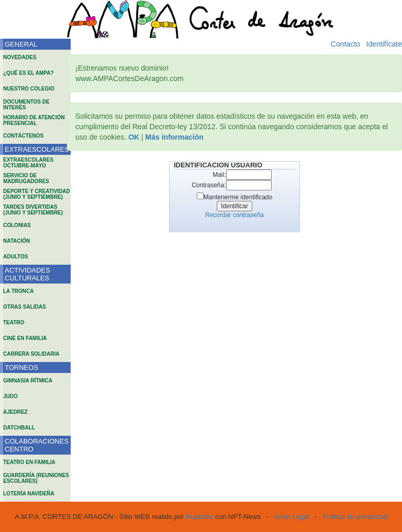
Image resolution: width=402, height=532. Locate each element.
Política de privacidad (355, 517)
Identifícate (384, 44)
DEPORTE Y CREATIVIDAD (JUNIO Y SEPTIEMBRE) (37, 194)
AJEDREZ (15, 412)
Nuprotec (200, 517)
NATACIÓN (16, 241)
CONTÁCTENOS (23, 136)
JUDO (10, 396)
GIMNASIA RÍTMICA (28, 381)
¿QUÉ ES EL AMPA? (29, 73)
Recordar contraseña (234, 215)
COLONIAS (17, 225)
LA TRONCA (19, 291)
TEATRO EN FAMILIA (29, 462)
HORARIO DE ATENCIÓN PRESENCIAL (34, 120)
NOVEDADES (20, 57)
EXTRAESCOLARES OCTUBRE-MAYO (28, 163)
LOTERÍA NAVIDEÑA (29, 494)
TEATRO (14, 322)
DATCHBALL (19, 428)
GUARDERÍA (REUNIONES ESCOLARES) (36, 478)
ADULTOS (15, 257)
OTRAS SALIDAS (25, 307)
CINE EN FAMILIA (25, 338)
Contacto (345, 44)
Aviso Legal (291, 517)
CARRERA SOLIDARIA (31, 354)
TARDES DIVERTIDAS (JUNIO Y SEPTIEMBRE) (33, 210)
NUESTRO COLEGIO (29, 89)
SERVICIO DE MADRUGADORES (26, 178)
